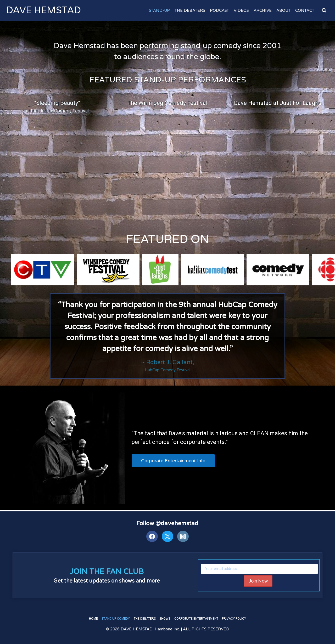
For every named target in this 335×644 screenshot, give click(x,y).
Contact (305, 10)
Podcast (219, 10)
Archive (263, 10)
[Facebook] (152, 536)
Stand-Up (159, 10)
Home (93, 618)
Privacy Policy (234, 618)
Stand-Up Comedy (116, 618)
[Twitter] (167, 536)
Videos (241, 10)
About (283, 10)
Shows (165, 618)
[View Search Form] (324, 10)
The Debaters (190, 10)
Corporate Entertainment (196, 618)
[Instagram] (183, 536)
